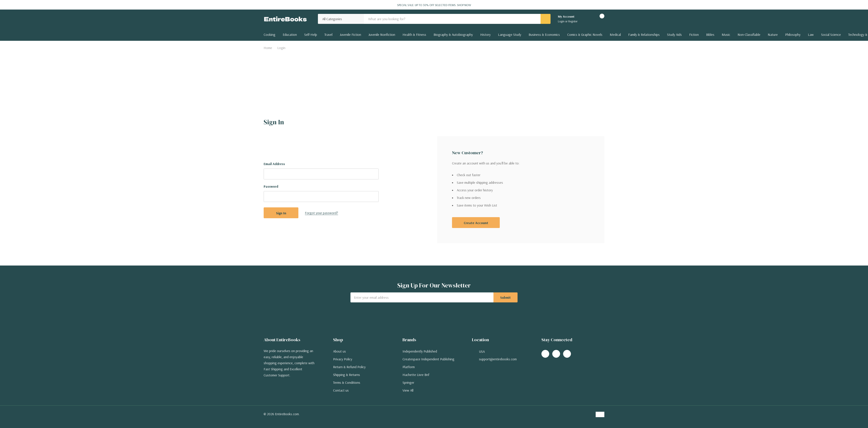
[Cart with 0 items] (598, 19)
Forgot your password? (321, 213)
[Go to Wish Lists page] (586, 19)
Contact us (341, 390)
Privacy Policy (343, 359)
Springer (408, 382)
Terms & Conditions (347, 382)
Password (271, 186)
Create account (476, 223)
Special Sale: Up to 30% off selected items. (434, 5)
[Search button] (546, 19)
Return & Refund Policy (349, 367)
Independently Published (420, 351)
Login (561, 21)
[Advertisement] (434, 84)
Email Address (274, 164)
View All (408, 390)
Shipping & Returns (347, 375)
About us (339, 351)
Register (573, 21)
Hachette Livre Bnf (416, 375)
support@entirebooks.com (498, 359)
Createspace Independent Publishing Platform (428, 363)
